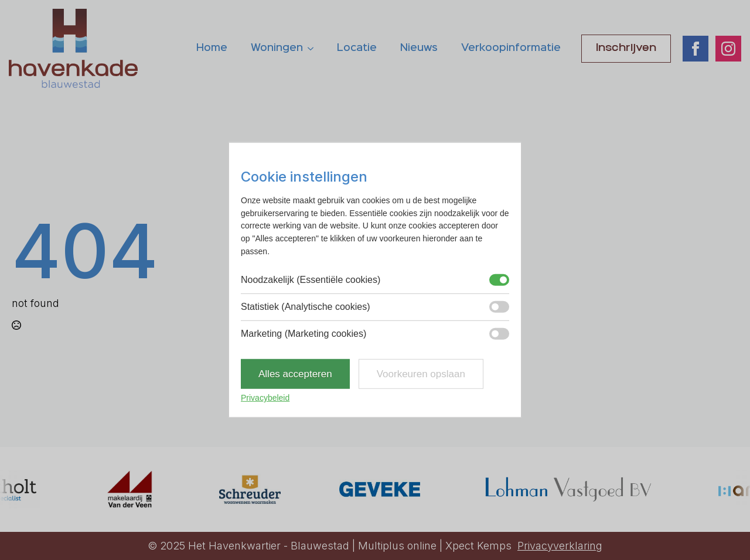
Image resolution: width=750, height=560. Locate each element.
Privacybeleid (265, 398)
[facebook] (696, 49)
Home (212, 48)
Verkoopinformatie (511, 48)
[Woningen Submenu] (314, 49)
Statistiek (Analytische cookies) (306, 307)
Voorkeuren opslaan (421, 374)
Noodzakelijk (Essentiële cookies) (311, 280)
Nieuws (419, 48)
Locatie (357, 48)
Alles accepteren (295, 374)
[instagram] (728, 49)
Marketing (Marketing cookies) (304, 334)
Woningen (277, 48)
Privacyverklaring (560, 546)
